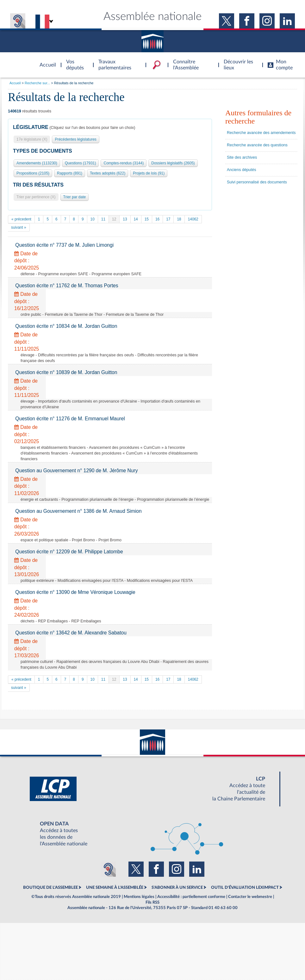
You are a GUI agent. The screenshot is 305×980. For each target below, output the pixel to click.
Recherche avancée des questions (257, 145)
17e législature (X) (32, 139)
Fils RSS (152, 902)
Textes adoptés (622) (108, 173)
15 (147, 219)
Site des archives (242, 157)
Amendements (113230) (37, 163)
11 (103, 219)
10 (93, 219)
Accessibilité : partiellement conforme (191, 897)
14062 (193, 219)
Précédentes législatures (75, 139)
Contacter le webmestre (250, 897)
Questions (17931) (81, 163)
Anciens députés (241, 170)
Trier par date (75, 197)
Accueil (15, 83)
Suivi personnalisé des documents (257, 182)
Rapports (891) (70, 173)
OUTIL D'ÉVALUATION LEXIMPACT (245, 888)
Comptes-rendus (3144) (124, 163)
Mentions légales (139, 897)
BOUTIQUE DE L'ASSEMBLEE (50, 888)
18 (179, 219)
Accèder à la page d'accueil (46, 61)
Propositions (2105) (33, 173)
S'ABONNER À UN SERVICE (177, 888)
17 (168, 219)
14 (136, 219)
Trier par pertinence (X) (36, 197)
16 (157, 219)
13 (125, 219)
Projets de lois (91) (149, 173)
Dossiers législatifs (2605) (173, 163)
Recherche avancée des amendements (261, 133)
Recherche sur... (37, 83)
